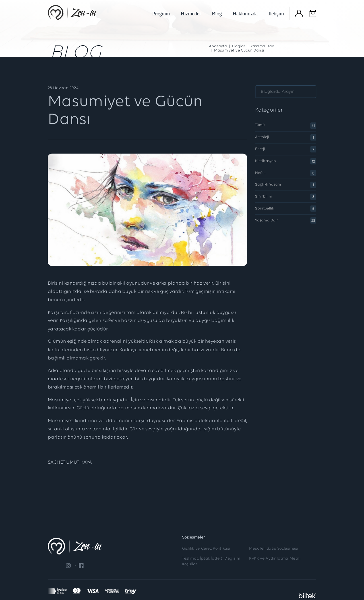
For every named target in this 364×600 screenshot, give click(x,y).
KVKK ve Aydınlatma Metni (275, 559)
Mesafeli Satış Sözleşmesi (274, 549)
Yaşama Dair (262, 46)
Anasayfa (218, 46)
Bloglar (239, 46)
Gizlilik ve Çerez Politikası (206, 549)
